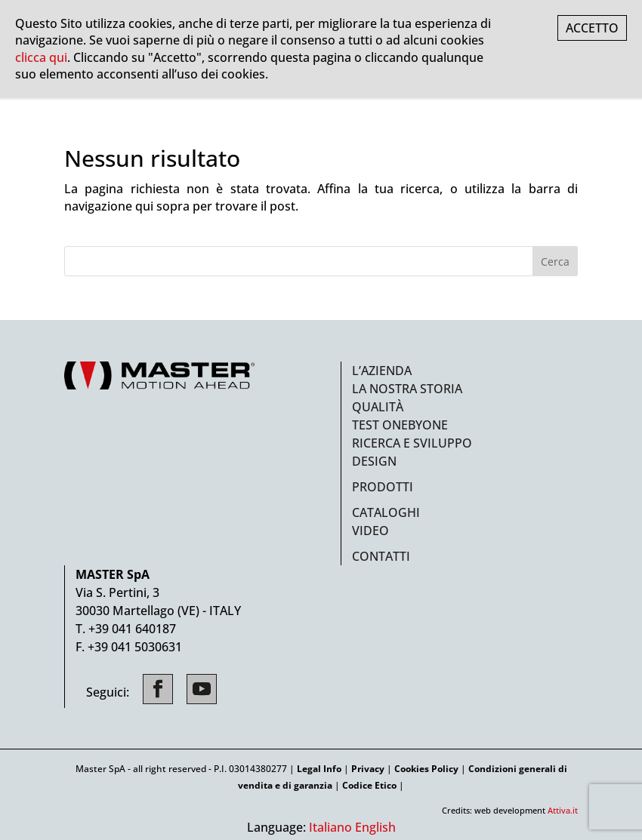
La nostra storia (407, 389)
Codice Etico (369, 785)
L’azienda (382, 371)
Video (370, 531)
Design (374, 461)
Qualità (378, 407)
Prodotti (383, 487)
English (375, 827)
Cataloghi (386, 512)
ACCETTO (592, 28)
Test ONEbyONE (400, 425)
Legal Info (319, 769)
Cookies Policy (426, 769)
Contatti (381, 556)
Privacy (368, 769)
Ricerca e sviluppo (412, 443)
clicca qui (41, 57)
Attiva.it (563, 810)
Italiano (330, 827)
